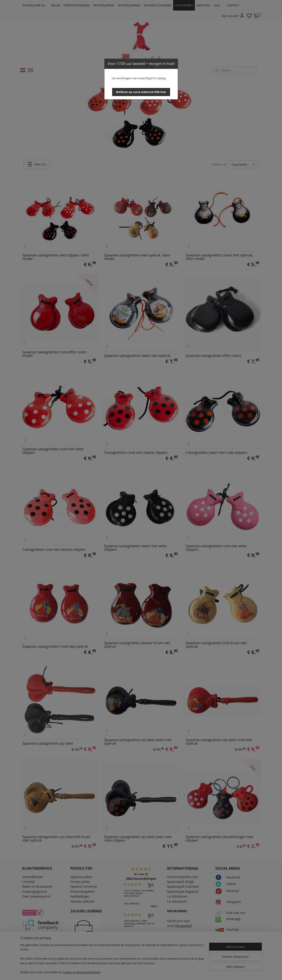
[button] (141, 92)
